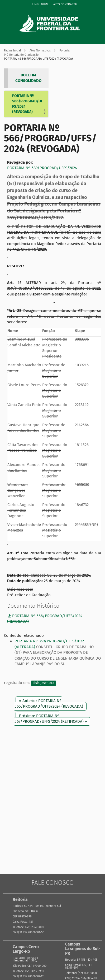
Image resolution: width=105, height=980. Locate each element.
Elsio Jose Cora (44, 683)
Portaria (65, 51)
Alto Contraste (65, 4)
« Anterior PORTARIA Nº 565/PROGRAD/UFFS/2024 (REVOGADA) (49, 704)
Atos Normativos (40, 51)
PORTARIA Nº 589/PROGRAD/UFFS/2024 (42, 168)
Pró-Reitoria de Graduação (21, 55)
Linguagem (40, 4)
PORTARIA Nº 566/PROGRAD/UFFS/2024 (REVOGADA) (27, 104)
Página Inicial (12, 51)
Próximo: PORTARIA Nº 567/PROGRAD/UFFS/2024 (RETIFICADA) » (51, 719)
